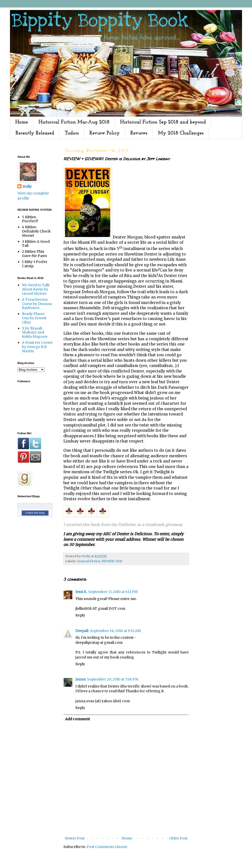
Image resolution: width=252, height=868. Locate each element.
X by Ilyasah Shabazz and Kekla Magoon (35, 332)
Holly (27, 186)
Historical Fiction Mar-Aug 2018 (74, 122)
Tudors (72, 133)
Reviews (139, 133)
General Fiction (89, 561)
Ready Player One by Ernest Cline (34, 318)
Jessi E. (81, 592)
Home (22, 122)
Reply (80, 615)
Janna (80, 679)
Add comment (77, 719)
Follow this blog (35, 513)
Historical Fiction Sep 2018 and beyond (163, 122)
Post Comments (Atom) (107, 847)
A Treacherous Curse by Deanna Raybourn (37, 304)
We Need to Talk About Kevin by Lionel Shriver (36, 289)
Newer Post (75, 838)
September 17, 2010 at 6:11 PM (113, 592)
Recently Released (35, 133)
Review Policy (105, 133)
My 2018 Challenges (181, 133)
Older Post (178, 838)
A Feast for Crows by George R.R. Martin (37, 347)
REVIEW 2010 (112, 561)
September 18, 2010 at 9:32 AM (115, 631)
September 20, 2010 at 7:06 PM (113, 679)
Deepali (82, 631)
